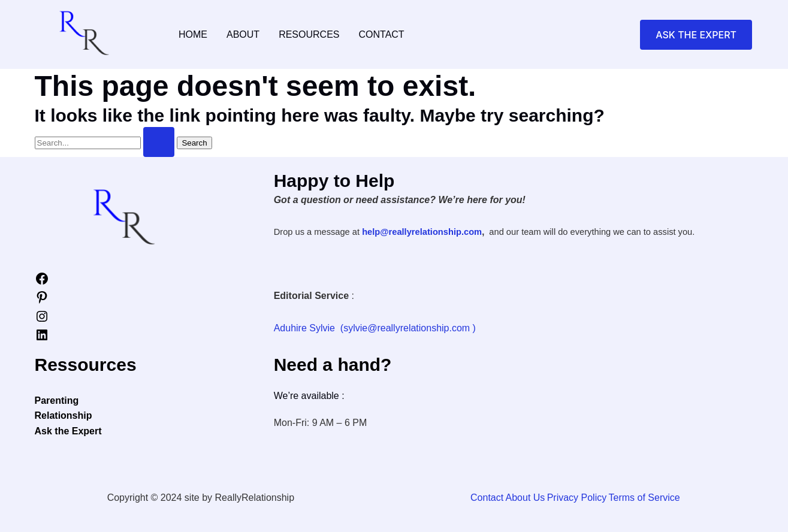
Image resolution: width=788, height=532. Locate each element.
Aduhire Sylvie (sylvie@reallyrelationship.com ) (375, 328)
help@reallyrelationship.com (422, 232)
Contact (381, 34)
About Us (528, 498)
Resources (309, 34)
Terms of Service (643, 498)
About (243, 34)
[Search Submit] (159, 142)
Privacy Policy (578, 498)
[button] (696, 35)
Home (193, 34)
